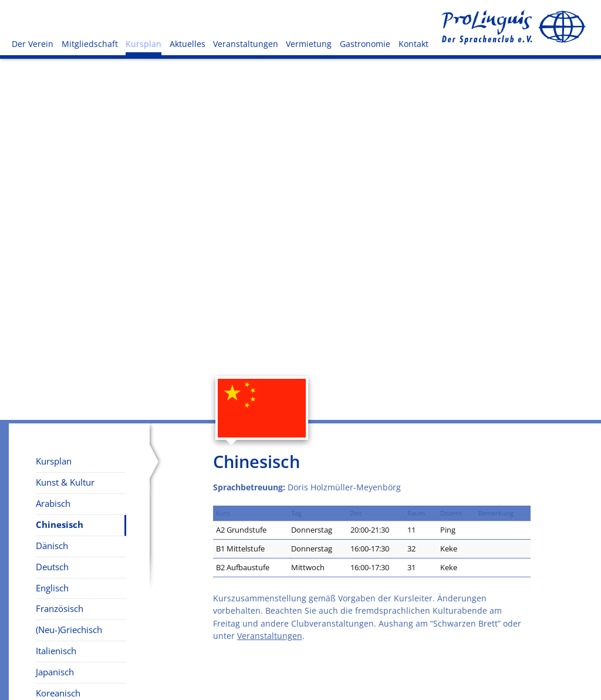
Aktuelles (188, 44)
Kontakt (413, 44)
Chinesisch (60, 525)
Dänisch (52, 546)
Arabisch (53, 504)
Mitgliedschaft (90, 44)
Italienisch (56, 651)
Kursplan (144, 44)
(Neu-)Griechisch (69, 630)
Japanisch (55, 672)
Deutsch (52, 567)
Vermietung (309, 44)
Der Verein (33, 44)
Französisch (60, 609)
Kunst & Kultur (65, 482)
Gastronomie (365, 44)
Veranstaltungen (246, 44)
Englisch (52, 588)
